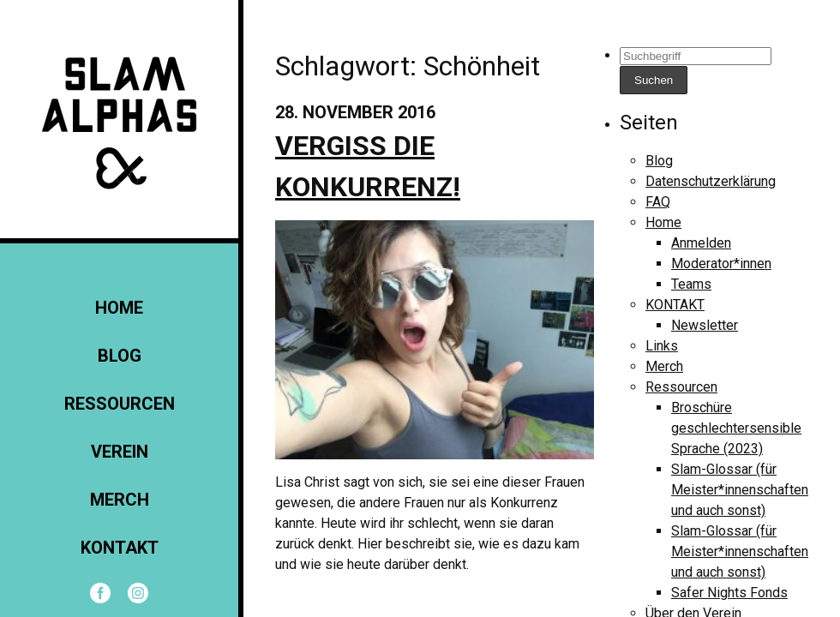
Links (662, 346)
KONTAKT (120, 548)
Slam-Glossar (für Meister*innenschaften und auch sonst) (740, 490)
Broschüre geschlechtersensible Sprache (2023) (736, 428)
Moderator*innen (721, 264)
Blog (120, 356)
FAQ (658, 202)
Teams (691, 284)
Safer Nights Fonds (729, 593)
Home (119, 308)
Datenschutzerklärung (711, 181)
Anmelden (701, 243)
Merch (120, 500)
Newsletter (705, 325)
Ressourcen (120, 404)
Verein (120, 452)
